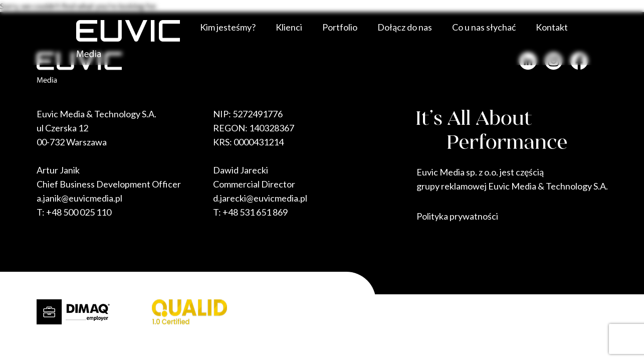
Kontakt (552, 27)
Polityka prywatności (457, 216)
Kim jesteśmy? (228, 27)
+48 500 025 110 (79, 212)
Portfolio (340, 27)
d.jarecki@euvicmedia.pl (260, 198)
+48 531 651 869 (255, 212)
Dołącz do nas (405, 27)
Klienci (289, 27)
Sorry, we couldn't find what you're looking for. (322, 160)
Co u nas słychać (484, 27)
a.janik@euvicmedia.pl (79, 198)
